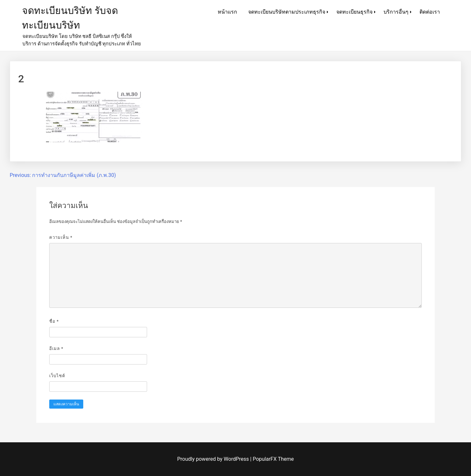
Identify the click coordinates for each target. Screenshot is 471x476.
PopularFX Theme (273, 459)
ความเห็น (61, 237)
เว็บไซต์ (57, 376)
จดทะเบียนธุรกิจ (354, 12)
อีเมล (56, 348)
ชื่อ (54, 321)
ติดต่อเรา (430, 12)
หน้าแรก (227, 12)
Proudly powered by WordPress (214, 459)
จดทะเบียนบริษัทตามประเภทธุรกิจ (287, 12)
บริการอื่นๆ (396, 12)
